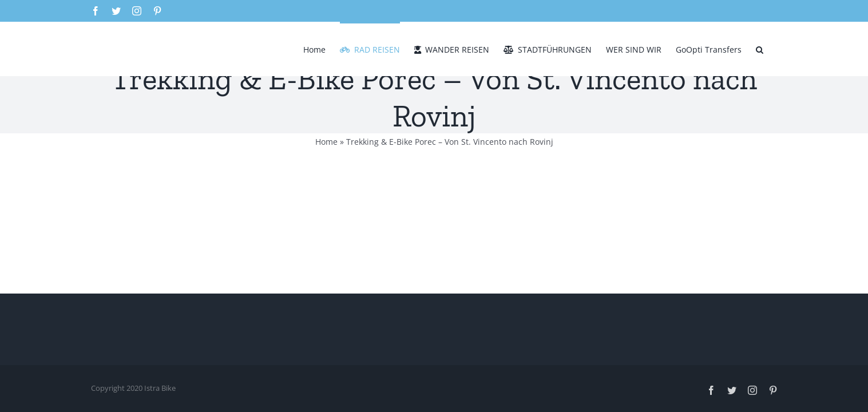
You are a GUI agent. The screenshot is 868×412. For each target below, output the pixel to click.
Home (326, 142)
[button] (774, 49)
